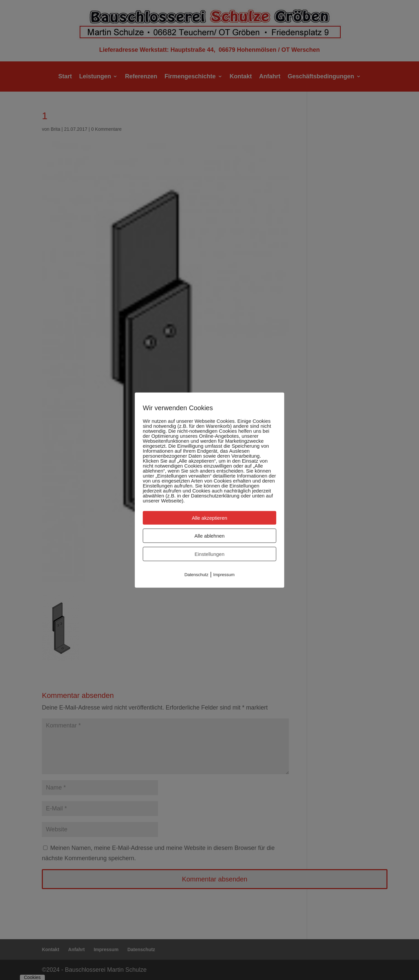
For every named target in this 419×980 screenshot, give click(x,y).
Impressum (224, 574)
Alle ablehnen (210, 535)
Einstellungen (209, 554)
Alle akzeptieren (210, 518)
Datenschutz (196, 574)
